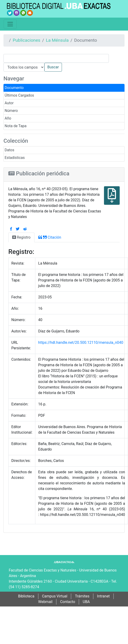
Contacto (68, 602)
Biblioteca (26, 596)
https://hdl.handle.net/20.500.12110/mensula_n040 (81, 343)
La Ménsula (57, 40)
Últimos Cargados (19, 95)
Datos (9, 150)
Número (11, 111)
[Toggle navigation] (10, 24)
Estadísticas (15, 158)
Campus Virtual (55, 596)
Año (8, 118)
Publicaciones (27, 40)
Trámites (82, 596)
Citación (50, 237)
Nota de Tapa (16, 126)
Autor (9, 103)
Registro (21, 237)
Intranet (103, 596)
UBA (86, 602)
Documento (14, 88)
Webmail (45, 602)
